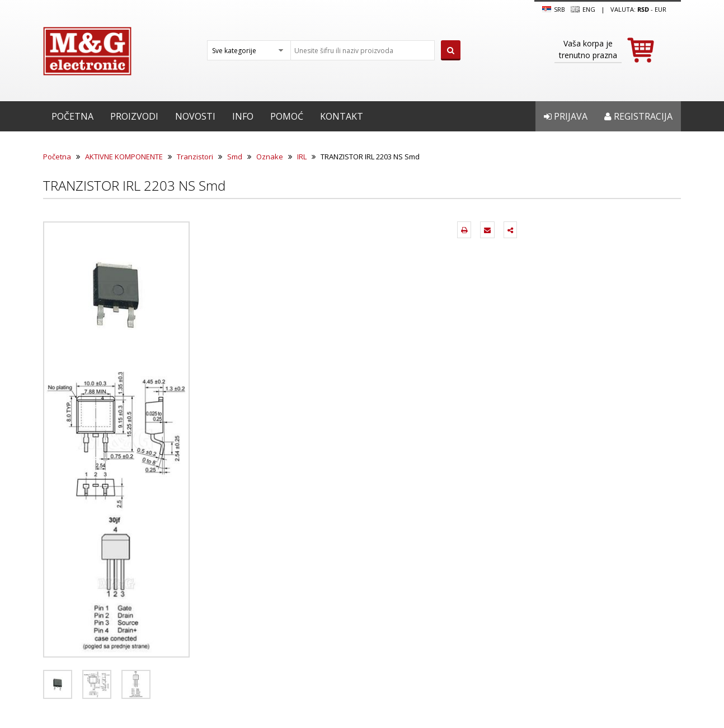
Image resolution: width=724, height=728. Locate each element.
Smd (235, 157)
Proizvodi (134, 116)
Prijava (566, 116)
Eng (583, 10)
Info (243, 116)
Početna (72, 116)
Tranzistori (195, 157)
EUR (660, 9)
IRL (302, 157)
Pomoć (287, 116)
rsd (643, 9)
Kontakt (342, 116)
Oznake (270, 157)
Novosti (195, 116)
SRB (554, 10)
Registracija (638, 116)
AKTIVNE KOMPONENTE (124, 157)
